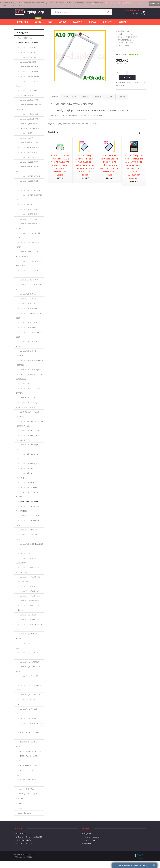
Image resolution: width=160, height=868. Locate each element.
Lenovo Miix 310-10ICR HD (30, 176)
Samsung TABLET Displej (28, 794)
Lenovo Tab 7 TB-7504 (29, 323)
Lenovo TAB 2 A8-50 (28, 299)
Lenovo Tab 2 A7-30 (28, 294)
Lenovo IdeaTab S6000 (29, 119)
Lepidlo (122, 97)
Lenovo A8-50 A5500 (28, 62)
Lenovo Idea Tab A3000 (29, 76)
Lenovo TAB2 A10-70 (29, 501)
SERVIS (110, 97)
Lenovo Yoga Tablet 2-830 (30, 695)
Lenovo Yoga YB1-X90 (28, 718)
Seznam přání (90, 840)
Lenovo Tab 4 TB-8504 (29, 308)
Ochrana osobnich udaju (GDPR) (29, 837)
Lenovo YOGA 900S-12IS (30, 620)
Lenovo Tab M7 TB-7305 (29, 398)
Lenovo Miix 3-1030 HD (29, 152)
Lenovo (128, 31)
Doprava (97, 97)
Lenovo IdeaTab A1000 (29, 100)
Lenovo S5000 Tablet (28, 219)
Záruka (85, 97)
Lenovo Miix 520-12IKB (29, 204)
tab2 (79, 124)
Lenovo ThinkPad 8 (28, 586)
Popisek (54, 97)
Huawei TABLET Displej (27, 789)
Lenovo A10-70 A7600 (29, 47)
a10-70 (56, 124)
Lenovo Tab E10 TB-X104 (30, 327)
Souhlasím (154, 3)
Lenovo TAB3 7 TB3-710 (29, 516)
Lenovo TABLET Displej (28, 43)
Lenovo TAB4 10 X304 (28, 530)
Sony (20, 808)
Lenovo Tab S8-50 (27, 482)
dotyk (65, 124)
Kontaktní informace (24, 844)
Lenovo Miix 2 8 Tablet (29, 143)
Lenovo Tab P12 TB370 (29, 468)
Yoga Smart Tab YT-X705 (29, 765)
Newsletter (88, 844)
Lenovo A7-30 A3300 (28, 52)
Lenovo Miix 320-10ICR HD (30, 190)
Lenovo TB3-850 (26, 553)
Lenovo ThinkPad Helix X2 (30, 596)
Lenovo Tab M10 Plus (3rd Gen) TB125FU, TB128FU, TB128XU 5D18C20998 (29, 374)
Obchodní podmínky (24, 840)
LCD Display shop (20, 857)
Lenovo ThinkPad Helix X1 (30, 591)
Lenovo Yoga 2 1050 (28, 615)
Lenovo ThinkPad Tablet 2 (30, 601)
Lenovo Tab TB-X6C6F (29, 487)
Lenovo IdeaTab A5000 (29, 114)
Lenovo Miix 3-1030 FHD (29, 147)
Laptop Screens (24, 813)
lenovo (74, 124)
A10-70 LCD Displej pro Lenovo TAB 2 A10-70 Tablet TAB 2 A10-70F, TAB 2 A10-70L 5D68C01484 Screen (60, 165)
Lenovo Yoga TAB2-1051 (29, 662)
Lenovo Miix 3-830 (27, 157)
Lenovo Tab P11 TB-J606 (29, 463)
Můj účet (87, 834)
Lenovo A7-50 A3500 (28, 57)
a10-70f (85, 124)
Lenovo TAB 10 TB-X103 (29, 280)
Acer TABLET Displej (26, 38)
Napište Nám (21, 834)
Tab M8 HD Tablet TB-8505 (30, 751)
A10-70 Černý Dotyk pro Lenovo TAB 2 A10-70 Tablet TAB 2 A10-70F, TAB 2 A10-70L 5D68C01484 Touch (85, 165)
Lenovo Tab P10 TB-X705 (30, 431)
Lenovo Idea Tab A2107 (29, 67)
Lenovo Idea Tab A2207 (29, 72)
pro (69, 124)
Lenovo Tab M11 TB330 (29, 384)
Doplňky (21, 803)
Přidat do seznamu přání (128, 82)
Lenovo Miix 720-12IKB (29, 214)
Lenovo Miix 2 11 (27, 138)
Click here (16, 5)
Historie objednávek (92, 837)
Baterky (21, 798)
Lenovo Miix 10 (26, 133)
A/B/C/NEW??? (70, 97)
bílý (61, 124)
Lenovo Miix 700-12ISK (29, 209)
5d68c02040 (93, 124)
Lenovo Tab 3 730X (27, 304)
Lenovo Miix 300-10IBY (29, 162)
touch (101, 124)
